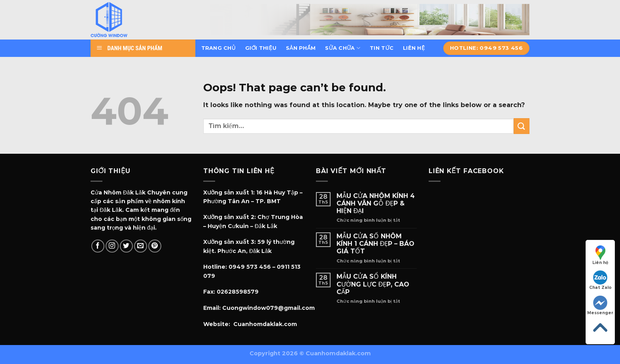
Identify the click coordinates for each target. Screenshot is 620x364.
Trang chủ (218, 48)
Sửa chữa (343, 48)
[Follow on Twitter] (126, 246)
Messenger (600, 306)
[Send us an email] (141, 246)
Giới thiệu (261, 48)
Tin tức (382, 48)
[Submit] (522, 126)
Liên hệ (414, 48)
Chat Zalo (600, 280)
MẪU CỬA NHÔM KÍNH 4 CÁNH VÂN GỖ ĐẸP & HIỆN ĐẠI (376, 203)
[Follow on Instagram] (112, 246)
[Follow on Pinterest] (155, 246)
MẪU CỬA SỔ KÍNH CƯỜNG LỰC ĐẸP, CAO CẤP (373, 284)
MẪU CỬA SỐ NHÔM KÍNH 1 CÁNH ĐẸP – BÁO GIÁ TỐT (376, 244)
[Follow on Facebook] (98, 246)
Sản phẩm (301, 48)
